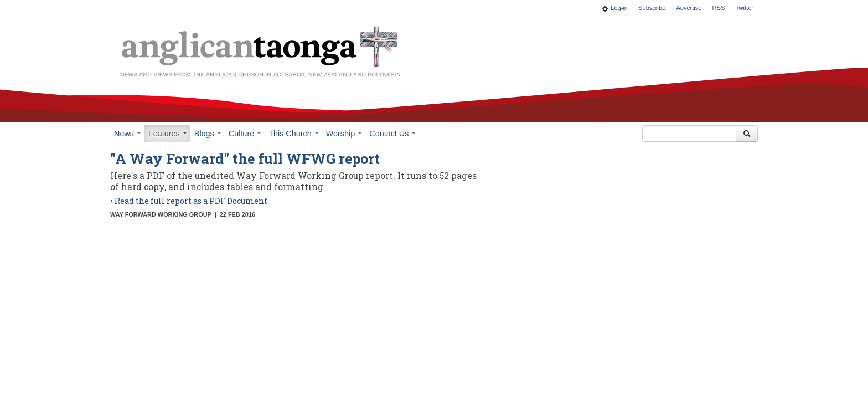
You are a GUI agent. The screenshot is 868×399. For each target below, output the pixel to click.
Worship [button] (344, 134)
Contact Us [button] (392, 134)
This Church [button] (293, 134)
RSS (719, 8)
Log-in (619, 8)
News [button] (127, 134)
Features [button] (167, 134)
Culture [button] (245, 134)
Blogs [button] (208, 134)
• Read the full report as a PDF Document (190, 201)
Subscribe (652, 8)
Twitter (744, 8)
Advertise (689, 8)
